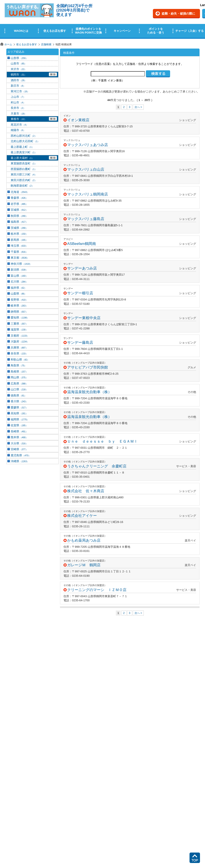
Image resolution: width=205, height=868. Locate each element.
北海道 (20, 192)
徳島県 (19, 395)
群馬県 (19, 240)
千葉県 (19, 252)
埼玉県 (19, 246)
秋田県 (19, 216)
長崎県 (19, 431)
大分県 (19, 443)
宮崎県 (19, 449)
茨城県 (19, 228)
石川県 (19, 282)
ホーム (8, 44)
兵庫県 (19, 348)
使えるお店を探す (27, 44)
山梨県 (19, 294)
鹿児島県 (21, 455)
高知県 (19, 413)
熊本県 (19, 437)
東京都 (20, 258)
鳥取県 (19, 365)
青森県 (19, 198)
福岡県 (20, 419)
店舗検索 (46, 44)
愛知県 (20, 318)
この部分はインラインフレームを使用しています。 (102, 20)
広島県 (19, 383)
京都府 (20, 336)
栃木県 (19, 234)
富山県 (19, 276)
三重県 (19, 324)
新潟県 (19, 270)
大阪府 (20, 341)
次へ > (138, 107)
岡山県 (19, 377)
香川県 (19, 401)
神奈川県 (21, 264)
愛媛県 (19, 407)
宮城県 (19, 210)
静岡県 (19, 312)
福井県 (19, 288)
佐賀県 (19, 425)
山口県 (19, 389)
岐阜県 (19, 306)
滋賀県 (19, 330)
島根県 (19, 372)
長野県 (19, 300)
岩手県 (19, 204)
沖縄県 (20, 461)
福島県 (19, 222)
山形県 (19, 58)
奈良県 (19, 353)
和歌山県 (20, 360)
